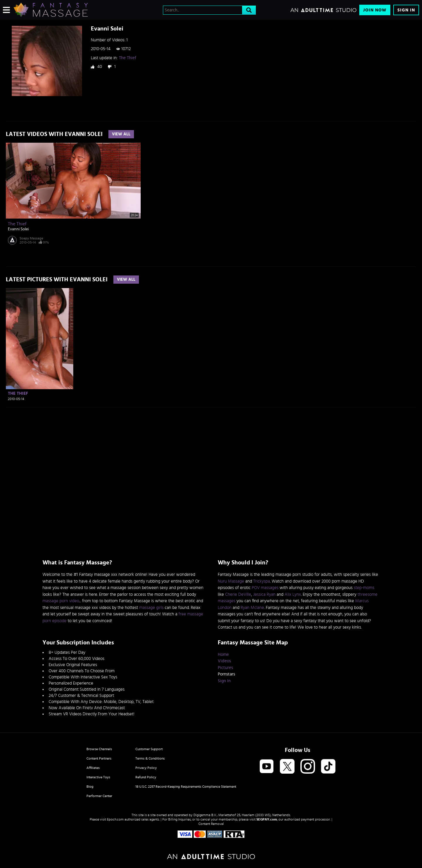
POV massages (265, 588)
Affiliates (93, 768)
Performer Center (99, 796)
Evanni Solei (18, 229)
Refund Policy (146, 777)
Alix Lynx (293, 594)
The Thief (128, 58)
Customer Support (149, 749)
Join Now (375, 10)
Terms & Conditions (150, 758)
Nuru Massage (231, 581)
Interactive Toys (98, 777)
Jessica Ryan (264, 594)
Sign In (406, 10)
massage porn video (61, 601)
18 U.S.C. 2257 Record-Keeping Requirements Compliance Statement (186, 787)
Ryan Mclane (252, 608)
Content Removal (211, 824)
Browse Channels (99, 749)
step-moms (364, 588)
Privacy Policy (146, 768)
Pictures (225, 668)
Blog (90, 787)
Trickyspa (262, 581)
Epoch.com (115, 819)
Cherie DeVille (238, 594)
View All (121, 134)
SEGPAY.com (267, 819)
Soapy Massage (31, 238)
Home (223, 655)
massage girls (151, 608)
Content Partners (99, 758)
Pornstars (226, 674)
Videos (224, 661)
